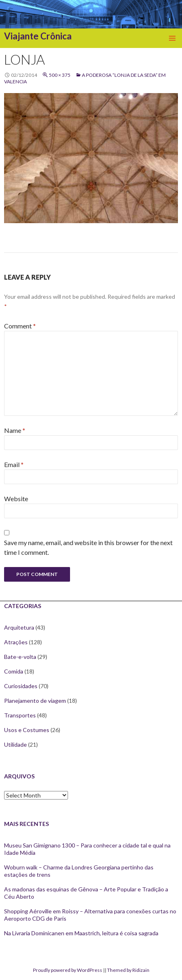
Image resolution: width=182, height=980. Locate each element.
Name (15, 430)
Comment (20, 326)
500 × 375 (60, 75)
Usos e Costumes (27, 730)
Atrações (16, 642)
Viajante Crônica (38, 36)
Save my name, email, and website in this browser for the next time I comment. (88, 547)
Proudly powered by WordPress (68, 970)
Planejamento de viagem (35, 701)
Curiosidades (21, 686)
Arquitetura (19, 627)
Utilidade (15, 744)
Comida (14, 671)
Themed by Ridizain (128, 970)
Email (14, 464)
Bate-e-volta (20, 657)
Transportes (20, 715)
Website (16, 499)
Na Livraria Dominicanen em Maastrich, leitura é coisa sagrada (81, 933)
